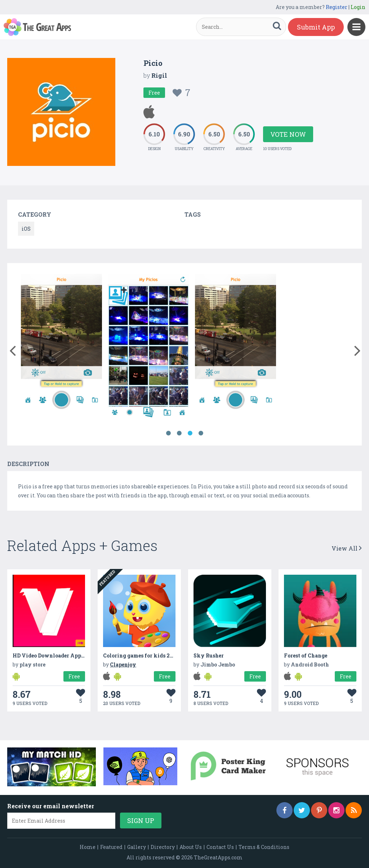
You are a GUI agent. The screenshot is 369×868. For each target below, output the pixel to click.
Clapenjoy (123, 664)
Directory (163, 847)
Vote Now (288, 134)
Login (358, 7)
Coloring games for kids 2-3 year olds (151, 655)
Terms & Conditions (264, 847)
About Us (191, 847)
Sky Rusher (209, 655)
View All (347, 548)
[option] (61, 347)
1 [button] (168, 433)
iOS (26, 229)
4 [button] (201, 433)
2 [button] (179, 433)
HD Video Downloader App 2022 (54, 655)
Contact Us (220, 847)
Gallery (137, 847)
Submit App (316, 27)
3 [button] (190, 433)
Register (337, 7)
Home (88, 847)
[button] (12, 349)
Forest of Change (306, 655)
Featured (111, 847)
